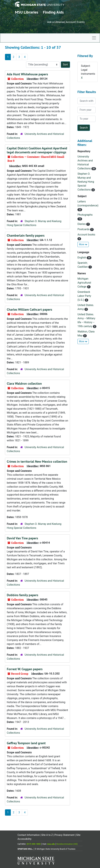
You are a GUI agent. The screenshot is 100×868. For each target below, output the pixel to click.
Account (71, 22)
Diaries (82, 224)
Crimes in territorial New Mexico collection (37, 462)
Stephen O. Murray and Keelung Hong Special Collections (86, 182)
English (82, 258)
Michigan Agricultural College (84, 283)
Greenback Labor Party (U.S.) (84, 296)
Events (81, 22)
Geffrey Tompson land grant (26, 743)
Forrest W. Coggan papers (25, 669)
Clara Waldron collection (24, 384)
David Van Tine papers (22, 538)
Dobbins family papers (22, 595)
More (83, 244)
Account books (86, 235)
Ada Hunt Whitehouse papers (27, 74)
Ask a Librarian (56, 22)
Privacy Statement (64, 835)
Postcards (84, 229)
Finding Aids (53, 12)
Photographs (85, 215)
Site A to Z (47, 835)
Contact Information (29, 835)
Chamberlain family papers (26, 235)
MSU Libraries (27, 12)
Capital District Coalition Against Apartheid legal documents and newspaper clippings (37, 150)
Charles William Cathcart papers (29, 309)
